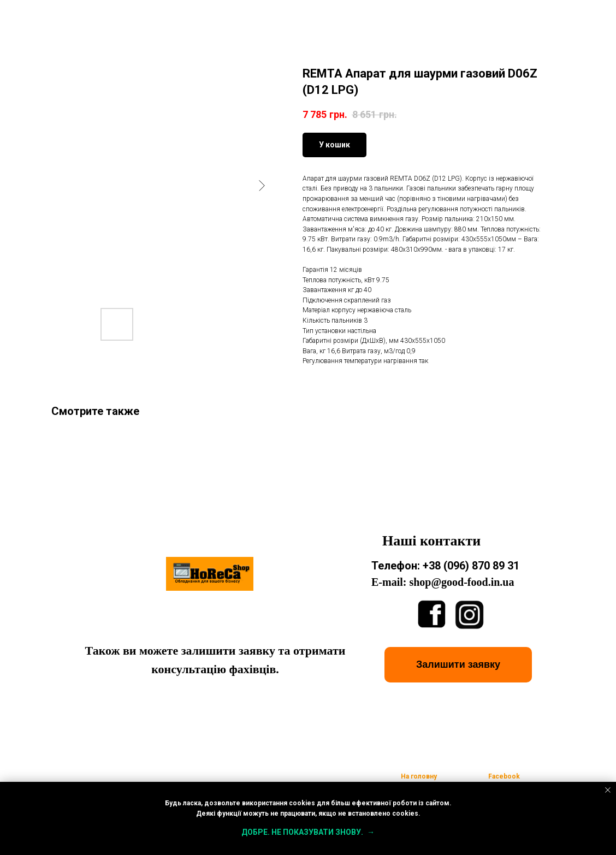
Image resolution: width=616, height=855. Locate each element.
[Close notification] (608, 790)
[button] (458, 665)
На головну (419, 776)
